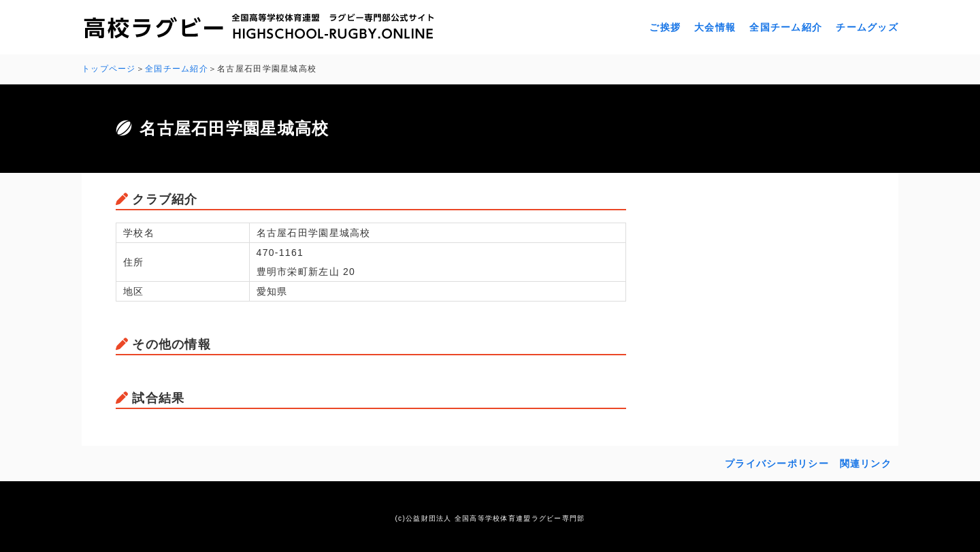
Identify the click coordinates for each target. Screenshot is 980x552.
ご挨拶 (665, 27)
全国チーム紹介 (786, 27)
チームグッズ (867, 27)
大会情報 (715, 27)
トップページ (109, 69)
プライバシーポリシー (777, 464)
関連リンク (866, 464)
